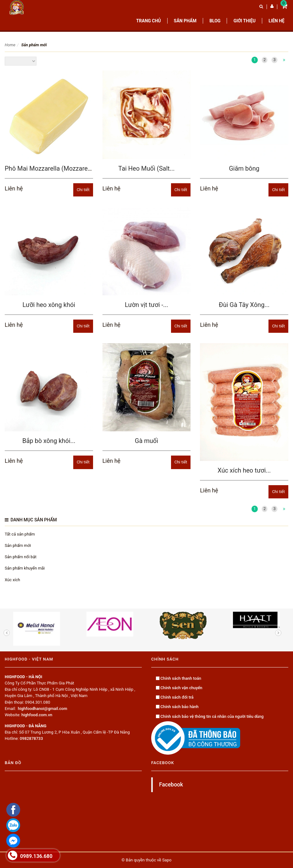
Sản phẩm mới (18, 545)
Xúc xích (12, 580)
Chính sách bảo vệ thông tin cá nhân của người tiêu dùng (210, 716)
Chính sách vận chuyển (179, 688)
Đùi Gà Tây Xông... (244, 305)
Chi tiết (83, 190)
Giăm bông (244, 168)
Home (10, 45)
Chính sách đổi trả (175, 697)
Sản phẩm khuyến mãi (25, 568)
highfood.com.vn (37, 715)
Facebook (171, 785)
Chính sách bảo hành (177, 707)
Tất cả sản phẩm (20, 534)
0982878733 (31, 738)
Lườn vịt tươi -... (146, 305)
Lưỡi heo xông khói (49, 305)
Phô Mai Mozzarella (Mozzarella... (52, 168)
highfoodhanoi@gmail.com (43, 709)
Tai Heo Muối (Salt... (146, 168)
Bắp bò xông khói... (49, 441)
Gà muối (146, 441)
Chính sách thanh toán (179, 678)
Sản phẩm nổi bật (21, 557)
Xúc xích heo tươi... (244, 470)
